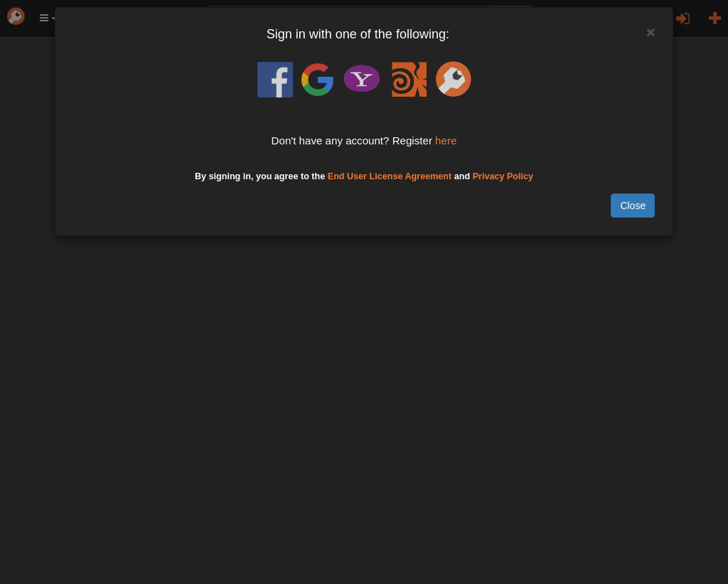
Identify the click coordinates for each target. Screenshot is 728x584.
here (446, 140)
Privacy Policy (503, 176)
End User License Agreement (390, 176)
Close (633, 206)
